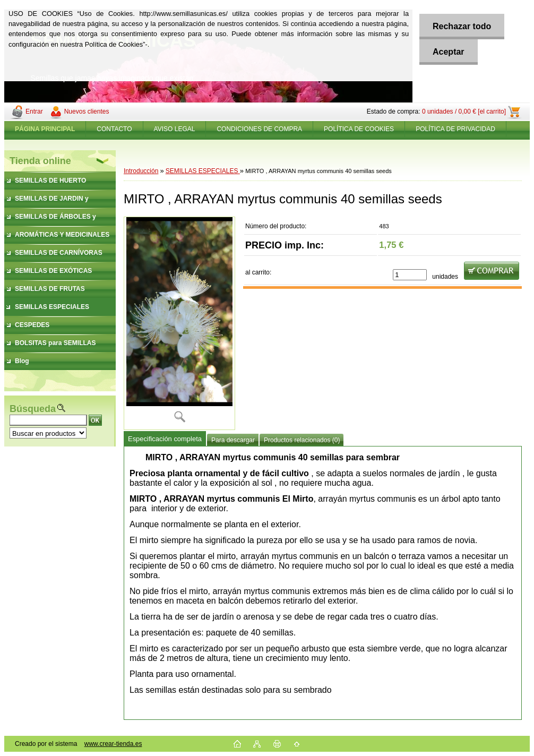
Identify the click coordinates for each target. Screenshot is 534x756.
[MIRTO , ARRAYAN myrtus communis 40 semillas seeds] (179, 323)
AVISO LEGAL (175, 129)
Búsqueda (33, 409)
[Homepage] (45, 129)
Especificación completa (165, 439)
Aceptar (449, 52)
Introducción (141, 171)
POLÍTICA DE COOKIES (359, 129)
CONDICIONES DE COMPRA (259, 129)
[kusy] (410, 275)
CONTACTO (114, 129)
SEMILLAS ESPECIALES (203, 171)
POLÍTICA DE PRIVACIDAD (455, 129)
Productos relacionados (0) (302, 440)
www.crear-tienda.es (113, 744)
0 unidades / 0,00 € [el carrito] (464, 111)
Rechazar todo (462, 26)
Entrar (34, 111)
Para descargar (233, 440)
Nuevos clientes (87, 111)
